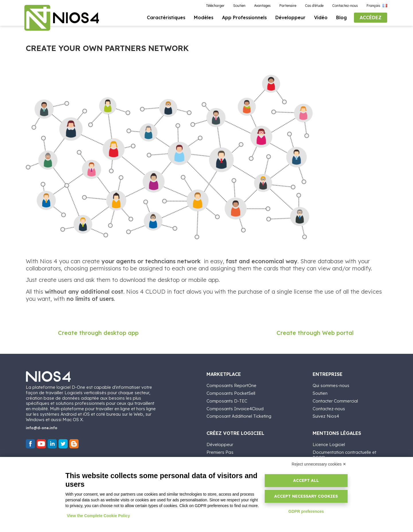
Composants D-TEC (227, 401)
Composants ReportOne (231, 385)
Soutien (320, 393)
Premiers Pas (220, 452)
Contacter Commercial (335, 401)
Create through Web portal (315, 333)
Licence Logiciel (329, 444)
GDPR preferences (306, 511)
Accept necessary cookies (306, 496)
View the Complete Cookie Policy (98, 516)
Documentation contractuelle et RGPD (344, 455)
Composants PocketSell (231, 393)
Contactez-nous (329, 409)
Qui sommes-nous (331, 385)
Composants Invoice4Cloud (235, 409)
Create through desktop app (98, 333)
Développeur (220, 444)
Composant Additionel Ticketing (239, 416)
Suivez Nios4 (326, 416)
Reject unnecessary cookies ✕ (319, 464)
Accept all (306, 480)
